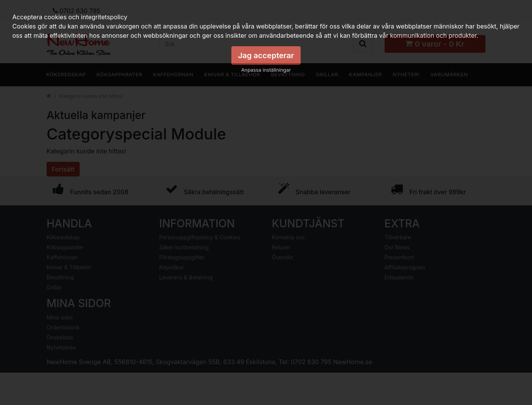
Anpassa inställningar (266, 70)
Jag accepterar (266, 55)
